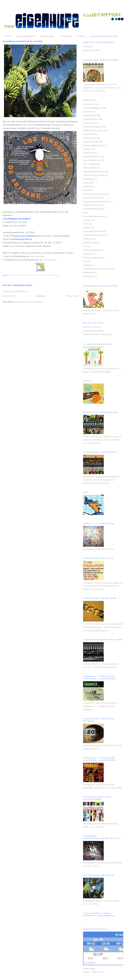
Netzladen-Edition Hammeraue (98, 334)
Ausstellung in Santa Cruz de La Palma (22, 41)
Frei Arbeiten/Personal (94, 235)
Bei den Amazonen (92, 327)
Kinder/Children (48, 36)
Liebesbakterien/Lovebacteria (97, 269)
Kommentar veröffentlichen (15, 291)
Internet (87, 183)
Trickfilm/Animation (92, 209)
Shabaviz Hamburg (92, 205)
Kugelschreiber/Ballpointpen (96, 201)
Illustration (42, 275)
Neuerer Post (9, 296)
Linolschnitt (88, 123)
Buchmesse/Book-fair (93, 216)
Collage (87, 149)
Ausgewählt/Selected (93, 231)
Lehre (86, 224)
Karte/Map (88, 134)
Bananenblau (89, 138)
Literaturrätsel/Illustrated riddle (104, 36)
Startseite (41, 296)
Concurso (52, 260)
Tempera (87, 112)
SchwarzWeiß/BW (92, 250)
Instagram (88, 46)
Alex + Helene (90, 164)
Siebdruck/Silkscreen (93, 130)
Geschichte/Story (91, 156)
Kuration (81, 36)
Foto (33, 275)
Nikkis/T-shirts (90, 243)
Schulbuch (88, 276)
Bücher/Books (90, 168)
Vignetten (88, 254)
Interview (87, 220)
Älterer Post (72, 296)
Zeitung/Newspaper (92, 127)
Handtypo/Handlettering (94, 171)
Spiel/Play (88, 153)
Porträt (86, 190)
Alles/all (8, 36)
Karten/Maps (66, 36)
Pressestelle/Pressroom (94, 194)
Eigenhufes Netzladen (93, 331)
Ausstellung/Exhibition (20, 275)
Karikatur (87, 265)
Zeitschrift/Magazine (26, 36)
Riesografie (88, 272)
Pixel (85, 246)
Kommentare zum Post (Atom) (29, 302)
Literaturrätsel (90, 115)
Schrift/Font (54, 275)
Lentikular (88, 239)
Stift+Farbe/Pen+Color (94, 175)
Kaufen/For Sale (91, 142)
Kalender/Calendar (92, 198)
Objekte (87, 228)
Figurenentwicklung (92, 258)
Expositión (40, 256)
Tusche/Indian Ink (91, 160)
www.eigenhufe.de (92, 50)
